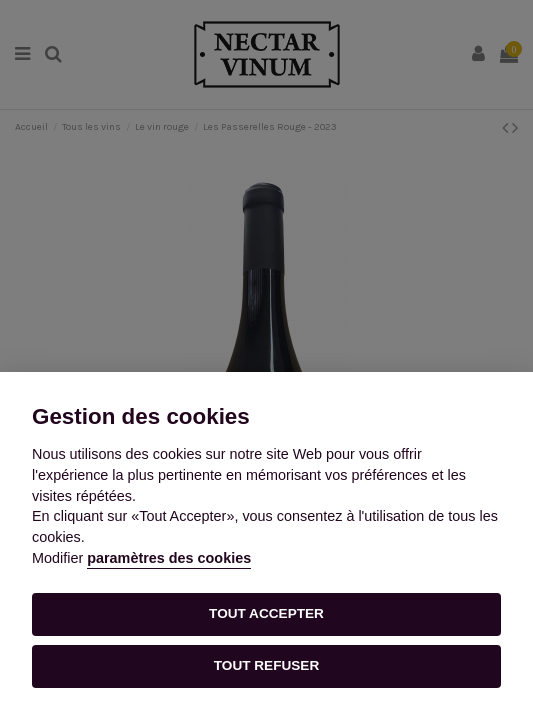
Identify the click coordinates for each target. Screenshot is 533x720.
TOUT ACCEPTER (266, 613)
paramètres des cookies (169, 558)
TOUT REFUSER (266, 665)
